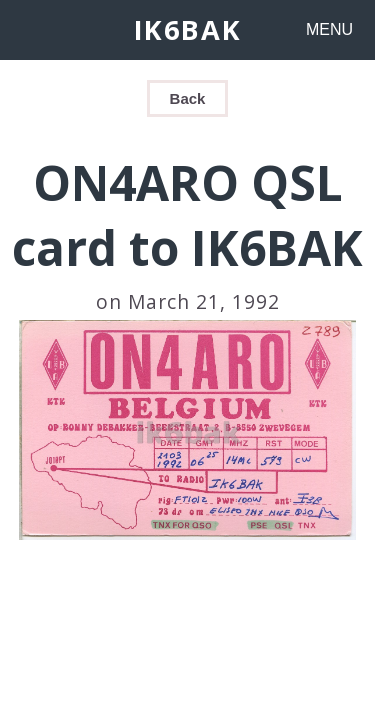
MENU (329, 29)
